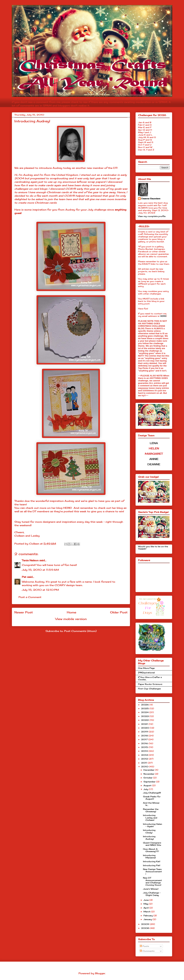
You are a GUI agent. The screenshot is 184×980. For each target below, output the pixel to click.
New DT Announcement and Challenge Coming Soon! (152, 881)
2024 (145, 712)
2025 (145, 708)
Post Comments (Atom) (80, 631)
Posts (144, 946)
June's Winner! (151, 889)
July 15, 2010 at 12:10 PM (40, 590)
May (146, 904)
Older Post (119, 612)
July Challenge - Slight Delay (152, 894)
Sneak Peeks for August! (152, 798)
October (148, 778)
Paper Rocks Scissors (150, 684)
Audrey (57, 168)
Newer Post (24, 612)
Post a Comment (30, 597)
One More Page (146, 668)
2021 (145, 724)
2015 (145, 747)
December (149, 770)
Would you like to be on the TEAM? (153, 548)
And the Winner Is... (151, 804)
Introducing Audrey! (149, 838)
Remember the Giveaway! (151, 810)
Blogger (100, 973)
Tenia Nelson (30, 560)
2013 (145, 755)
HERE (67, 508)
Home (72, 612)
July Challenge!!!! (152, 793)
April (146, 908)
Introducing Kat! (152, 861)
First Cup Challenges (149, 689)
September (150, 782)
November (149, 774)
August (148, 785)
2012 (145, 759)
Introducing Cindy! (149, 831)
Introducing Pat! (152, 865)
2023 (145, 716)
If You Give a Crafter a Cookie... (150, 678)
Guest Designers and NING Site (152, 844)
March (147, 912)
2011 (144, 763)
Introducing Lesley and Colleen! (150, 818)
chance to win (114, 511)
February (148, 916)
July (146, 789)
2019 (145, 732)
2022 (145, 720)
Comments (147, 951)
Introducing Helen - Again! (153, 825)
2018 (145, 736)
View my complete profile (152, 216)
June (146, 900)
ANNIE (154, 459)
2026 (145, 705)
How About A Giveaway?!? (151, 850)
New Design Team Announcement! (152, 872)
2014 (145, 751)
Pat (24, 577)
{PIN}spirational (146, 673)
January (148, 919)
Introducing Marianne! (149, 856)
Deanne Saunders (151, 199)
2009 (145, 924)
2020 (145, 728)
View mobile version (71, 619)
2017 (145, 739)
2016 (145, 743)
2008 (145, 928)
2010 (145, 767)
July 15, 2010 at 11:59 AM (40, 570)
